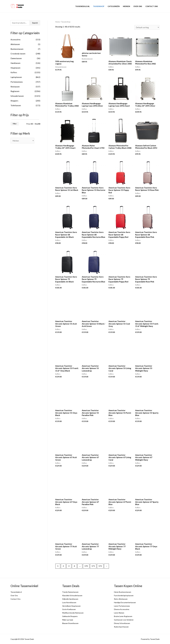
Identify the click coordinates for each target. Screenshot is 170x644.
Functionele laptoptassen (124, 595)
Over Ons (138, 6)
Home (57, 22)
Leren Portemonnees (123, 606)
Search (35, 23)
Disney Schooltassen (123, 623)
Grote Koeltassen (70, 609)
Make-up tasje (68, 620)
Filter (15, 124)
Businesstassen (17, 49)
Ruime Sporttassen (122, 627)
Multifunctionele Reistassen (74, 613)
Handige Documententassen (126, 602)
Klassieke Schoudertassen (73, 595)
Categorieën (114, 6)
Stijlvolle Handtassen (71, 599)
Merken (126, 6)
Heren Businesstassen (123, 592)
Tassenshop (99, 6)
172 (100, 566)
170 (86, 566)
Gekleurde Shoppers (70, 616)
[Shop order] (147, 27)
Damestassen (16, 58)
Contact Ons (152, 6)
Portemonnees (17, 82)
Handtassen (15, 63)
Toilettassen (16, 105)
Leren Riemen (120, 613)
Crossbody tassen (18, 54)
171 (93, 566)
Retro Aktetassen (121, 599)
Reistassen (15, 87)
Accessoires (16, 40)
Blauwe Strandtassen (71, 623)
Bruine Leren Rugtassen (124, 616)
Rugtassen (15, 91)
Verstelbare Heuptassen (72, 606)
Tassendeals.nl (82, 6)
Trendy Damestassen (71, 592)
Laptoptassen (16, 77)
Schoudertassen (17, 96)
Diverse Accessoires (122, 609)
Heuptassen (15, 68)
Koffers (14, 72)
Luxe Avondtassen (70, 602)
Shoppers (14, 101)
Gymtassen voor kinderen (124, 620)
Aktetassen (15, 44)
